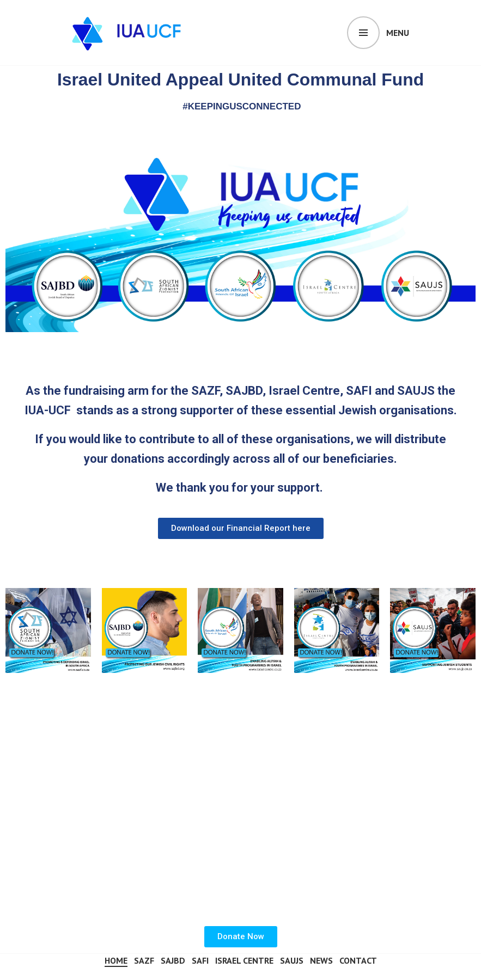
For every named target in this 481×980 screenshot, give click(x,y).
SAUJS (292, 960)
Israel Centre (244, 960)
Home (116, 960)
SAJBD (173, 960)
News (321, 960)
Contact (358, 960)
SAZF (144, 960)
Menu (398, 33)
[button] (241, 528)
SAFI (200, 960)
